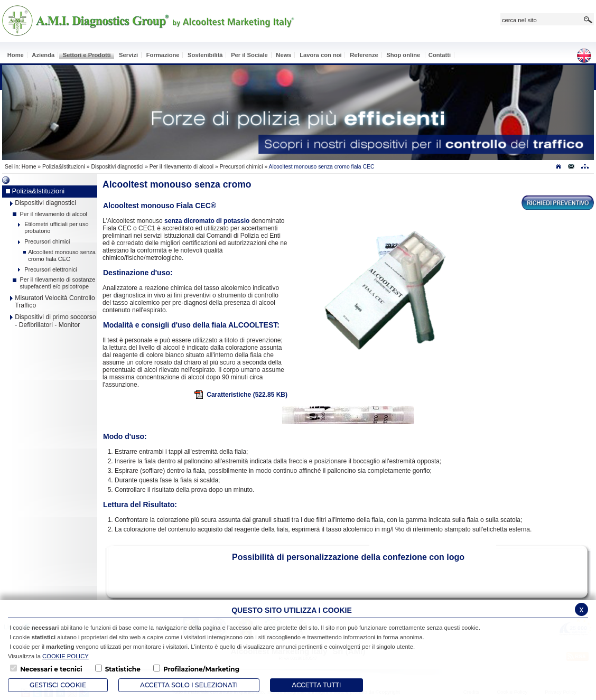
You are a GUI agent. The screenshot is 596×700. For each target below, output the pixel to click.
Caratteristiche (241, 395)
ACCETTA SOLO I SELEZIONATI (189, 685)
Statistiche (123, 669)
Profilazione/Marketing (201, 669)
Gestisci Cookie (58, 685)
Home (29, 167)
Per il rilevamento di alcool (181, 167)
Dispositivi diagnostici (117, 167)
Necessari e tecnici (51, 669)
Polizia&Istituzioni (64, 167)
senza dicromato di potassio (207, 221)
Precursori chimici (241, 167)
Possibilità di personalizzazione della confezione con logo (348, 557)
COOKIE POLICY (66, 656)
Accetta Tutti (316, 685)
